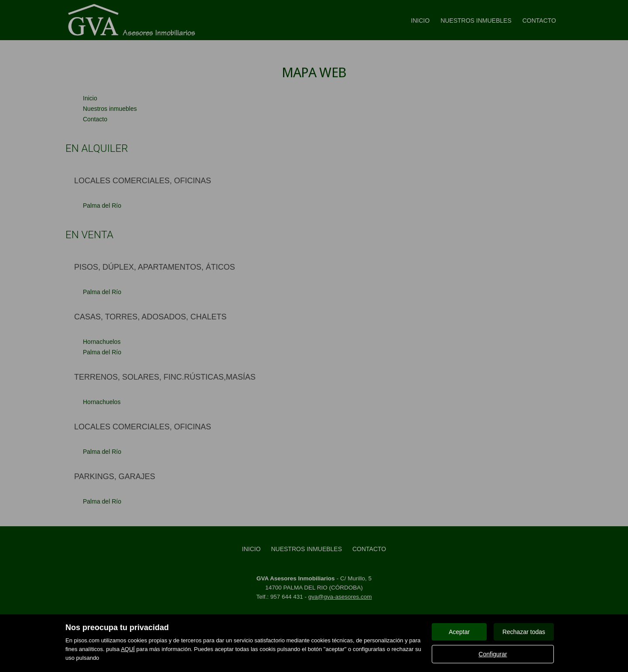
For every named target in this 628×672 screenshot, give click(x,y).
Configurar (493, 654)
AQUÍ (128, 649)
